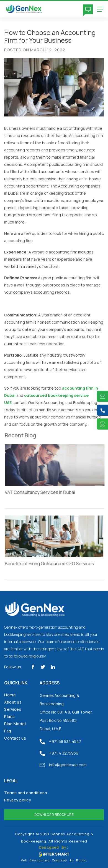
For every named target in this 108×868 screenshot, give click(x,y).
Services (13, 709)
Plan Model (15, 724)
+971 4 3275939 (59, 753)
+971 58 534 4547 (60, 742)
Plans (10, 716)
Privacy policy (18, 800)
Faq (8, 731)
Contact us (15, 738)
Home (10, 695)
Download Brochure (54, 815)
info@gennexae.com (63, 765)
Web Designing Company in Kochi (54, 861)
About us (13, 702)
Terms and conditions (26, 793)
